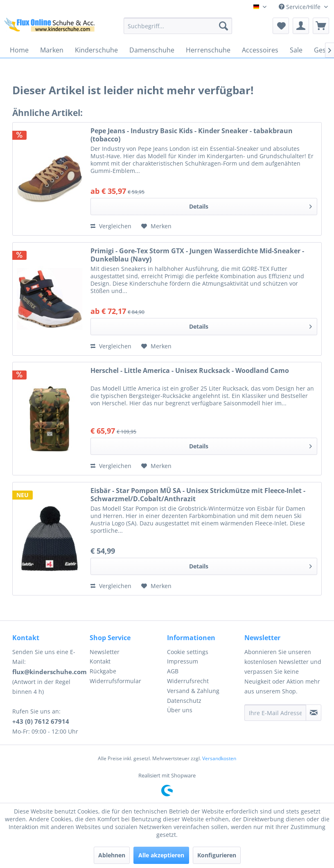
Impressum (183, 661)
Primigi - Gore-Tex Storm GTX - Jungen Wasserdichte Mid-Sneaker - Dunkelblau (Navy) (197, 255)
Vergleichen (111, 226)
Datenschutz (184, 701)
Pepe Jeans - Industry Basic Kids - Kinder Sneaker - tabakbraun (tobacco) (192, 135)
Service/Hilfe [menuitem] (300, 7)
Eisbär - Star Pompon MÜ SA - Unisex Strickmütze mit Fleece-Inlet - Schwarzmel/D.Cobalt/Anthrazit (198, 495)
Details (250, 205)
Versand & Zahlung (193, 691)
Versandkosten (219, 758)
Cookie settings (188, 652)
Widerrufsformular (115, 681)
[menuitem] (178, 26)
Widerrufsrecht (188, 681)
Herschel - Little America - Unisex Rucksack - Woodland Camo (190, 371)
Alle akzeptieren (161, 855)
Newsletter (105, 652)
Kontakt (100, 661)
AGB (173, 671)
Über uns (180, 710)
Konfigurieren (217, 855)
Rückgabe (103, 671)
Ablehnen (112, 855)
